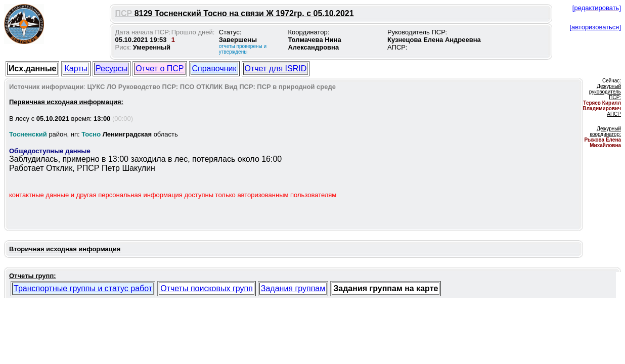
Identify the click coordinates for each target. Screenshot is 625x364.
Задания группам (293, 288)
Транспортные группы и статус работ (83, 288)
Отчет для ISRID (276, 69)
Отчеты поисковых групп (207, 288)
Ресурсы (111, 69)
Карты (76, 69)
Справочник (214, 69)
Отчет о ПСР (160, 69)
